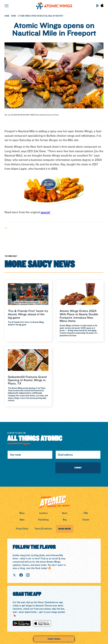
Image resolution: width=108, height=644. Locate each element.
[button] (7, 6)
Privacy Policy (22, 529)
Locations (43, 513)
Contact (86, 520)
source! (45, 212)
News (22, 520)
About (65, 513)
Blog (65, 520)
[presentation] (29, 468)
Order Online (54, 639)
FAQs (86, 513)
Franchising (43, 520)
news (14, 16)
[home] (54, 6)
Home (7, 16)
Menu (22, 513)
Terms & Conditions (43, 529)
